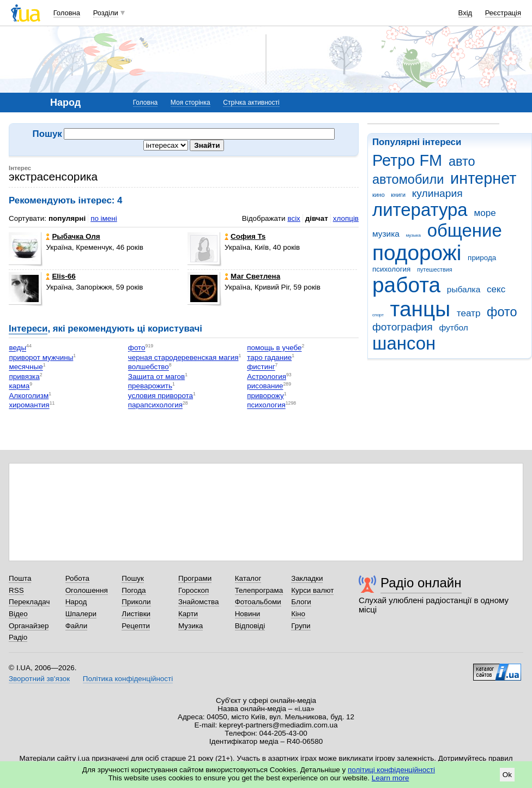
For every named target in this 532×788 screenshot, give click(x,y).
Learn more (391, 778)
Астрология (267, 377)
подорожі (417, 253)
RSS (16, 590)
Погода (134, 590)
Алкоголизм (29, 396)
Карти (188, 614)
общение (465, 230)
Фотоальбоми (258, 602)
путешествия (434, 269)
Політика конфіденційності (128, 679)
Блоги (301, 602)
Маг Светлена (252, 276)
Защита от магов (156, 377)
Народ (76, 602)
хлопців (346, 218)
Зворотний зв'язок (39, 679)
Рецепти (136, 626)
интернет (483, 178)
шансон (404, 343)
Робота (77, 578)
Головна (67, 13)
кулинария (437, 193)
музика (386, 234)
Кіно (298, 614)
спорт (378, 315)
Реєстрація (503, 13)
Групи (301, 626)
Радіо (18, 637)
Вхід (465, 13)
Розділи (106, 13)
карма (19, 386)
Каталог (248, 578)
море (485, 213)
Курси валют (312, 590)
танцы (421, 309)
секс (496, 289)
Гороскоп (194, 590)
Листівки (136, 614)
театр (469, 313)
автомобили (408, 179)
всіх (294, 218)
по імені (104, 218)
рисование (265, 386)
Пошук (133, 578)
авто (462, 161)
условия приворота (161, 396)
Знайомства (199, 602)
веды (17, 348)
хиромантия (29, 405)
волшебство (149, 367)
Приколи (136, 602)
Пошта (20, 578)
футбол (453, 327)
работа (406, 285)
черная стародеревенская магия (183, 357)
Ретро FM (407, 160)
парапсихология (155, 405)
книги (398, 195)
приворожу (265, 396)
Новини (248, 614)
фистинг (261, 367)
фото (502, 312)
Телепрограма (259, 590)
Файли (77, 626)
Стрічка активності (251, 103)
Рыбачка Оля (73, 236)
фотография (403, 327)
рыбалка (464, 289)
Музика (191, 626)
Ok (507, 775)
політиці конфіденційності (391, 770)
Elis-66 (61, 276)
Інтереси (28, 329)
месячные (26, 367)
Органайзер (29, 626)
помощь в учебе (274, 348)
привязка (24, 377)
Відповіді (250, 626)
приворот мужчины (41, 357)
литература (420, 210)
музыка (413, 235)
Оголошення (87, 590)
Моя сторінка (191, 103)
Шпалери (81, 614)
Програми (195, 578)
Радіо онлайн (421, 583)
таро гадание (269, 357)
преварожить (150, 386)
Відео (18, 614)
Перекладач (29, 602)
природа (482, 258)
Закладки (307, 578)
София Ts (245, 236)
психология (391, 269)
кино (379, 195)
